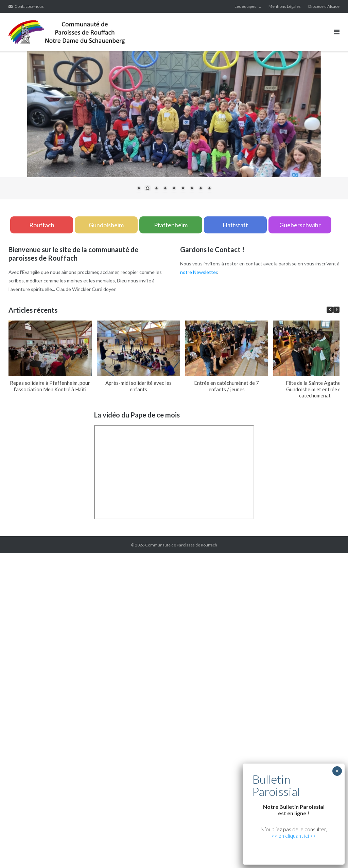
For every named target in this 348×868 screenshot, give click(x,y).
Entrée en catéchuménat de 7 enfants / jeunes (227, 386)
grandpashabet (285, 634)
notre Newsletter (199, 272)
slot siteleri (202, 736)
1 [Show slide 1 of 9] (139, 189)
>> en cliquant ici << (294, 836)
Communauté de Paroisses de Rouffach (181, 545)
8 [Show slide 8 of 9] (201, 189)
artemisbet (190, 634)
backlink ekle (13, 557)
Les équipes (245, 6)
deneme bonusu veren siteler (56, 744)
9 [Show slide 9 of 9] (209, 189)
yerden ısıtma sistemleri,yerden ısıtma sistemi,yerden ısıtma (81, 583)
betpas (46, 804)
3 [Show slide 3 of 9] (156, 189)
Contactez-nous (29, 6)
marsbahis (257, 634)
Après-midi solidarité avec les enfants (138, 386)
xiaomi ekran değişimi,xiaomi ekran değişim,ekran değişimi (135, 557)
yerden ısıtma (184, 617)
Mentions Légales (285, 6)
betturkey (65, 804)
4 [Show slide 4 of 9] (165, 189)
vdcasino (236, 634)
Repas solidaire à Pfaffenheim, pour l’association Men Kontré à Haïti (50, 386)
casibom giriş (316, 634)
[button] (336, 310)
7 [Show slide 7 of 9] (192, 189)
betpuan (97, 744)
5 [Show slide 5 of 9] (174, 189)
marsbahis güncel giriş (51, 557)
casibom (331, 659)
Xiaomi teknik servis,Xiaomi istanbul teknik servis (280, 617)
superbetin (214, 634)
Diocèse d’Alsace (324, 6)
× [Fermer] (337, 771)
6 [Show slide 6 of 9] (183, 189)
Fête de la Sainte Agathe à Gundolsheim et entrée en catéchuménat (315, 389)
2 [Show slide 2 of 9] (147, 189)
